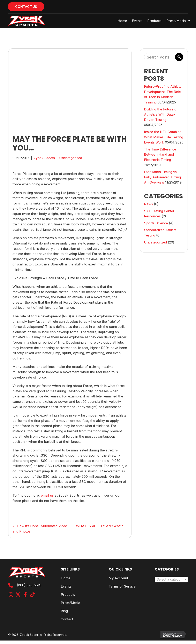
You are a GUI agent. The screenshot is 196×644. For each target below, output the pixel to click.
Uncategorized (71, 158)
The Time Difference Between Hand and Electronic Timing (160, 154)
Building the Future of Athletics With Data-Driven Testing (161, 114)
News (148, 204)
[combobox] (171, 580)
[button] (11, 595)
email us (47, 495)
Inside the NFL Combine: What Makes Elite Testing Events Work (164, 137)
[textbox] (171, 580)
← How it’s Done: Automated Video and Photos (40, 529)
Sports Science (156, 223)
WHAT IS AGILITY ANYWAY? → (102, 526)
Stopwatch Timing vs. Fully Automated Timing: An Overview (163, 177)
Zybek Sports (44, 158)
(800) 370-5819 (29, 585)
